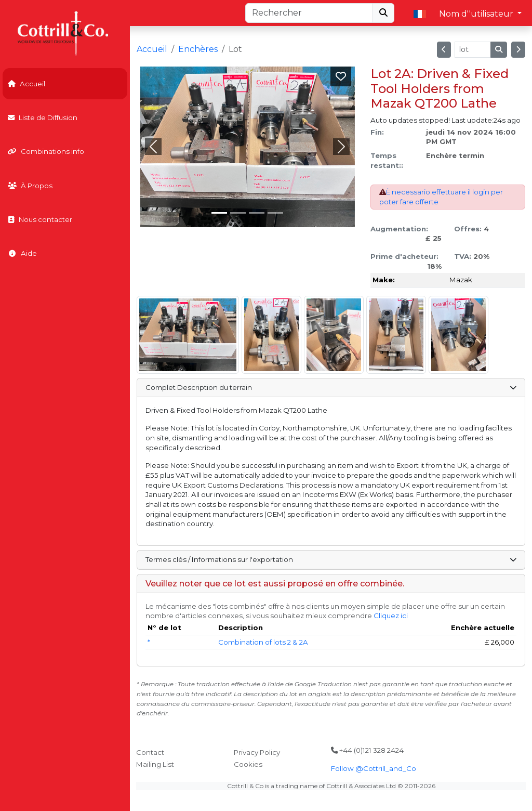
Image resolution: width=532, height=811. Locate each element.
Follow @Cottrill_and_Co (374, 768)
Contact (150, 752)
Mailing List (155, 764)
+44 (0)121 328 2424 (367, 750)
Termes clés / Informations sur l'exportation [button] (331, 559)
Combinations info (46, 151)
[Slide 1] (238, 213)
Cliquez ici (391, 616)
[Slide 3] (275, 213)
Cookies (248, 764)
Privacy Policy (257, 752)
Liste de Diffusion (43, 117)
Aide (22, 253)
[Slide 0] (219, 213)
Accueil (26, 84)
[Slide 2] (257, 213)
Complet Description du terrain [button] (331, 387)
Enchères (198, 49)
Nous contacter (40, 219)
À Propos (30, 186)
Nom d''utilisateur (477, 14)
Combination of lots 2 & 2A (263, 642)
